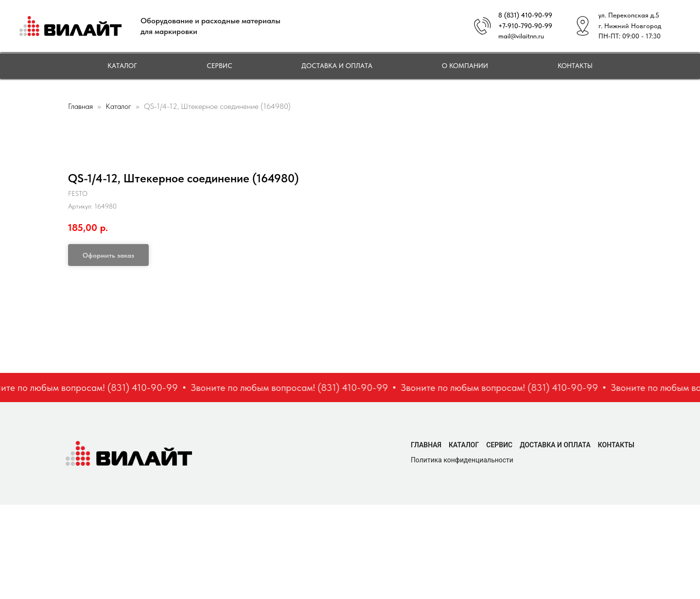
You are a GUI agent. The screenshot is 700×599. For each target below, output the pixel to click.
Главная (80, 106)
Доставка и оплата (337, 66)
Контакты (575, 66)
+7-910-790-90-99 (525, 26)
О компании (465, 66)
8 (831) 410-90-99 (525, 15)
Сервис (219, 66)
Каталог (122, 66)
